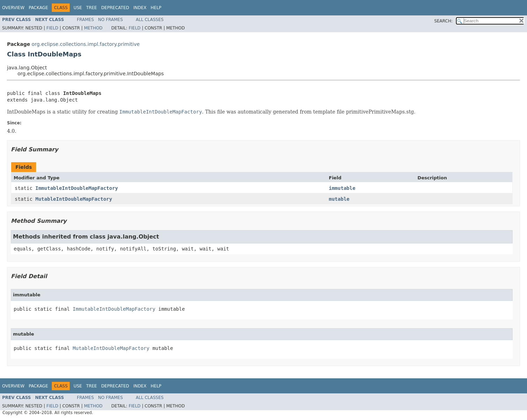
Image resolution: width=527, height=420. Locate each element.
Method (93, 28)
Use (78, 8)
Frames (86, 20)
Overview (13, 8)
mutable (339, 199)
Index (140, 8)
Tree (92, 8)
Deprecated (115, 8)
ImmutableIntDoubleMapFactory (77, 188)
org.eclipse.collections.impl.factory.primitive (86, 44)
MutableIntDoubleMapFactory (74, 199)
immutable (342, 188)
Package (38, 8)
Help (156, 8)
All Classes (150, 20)
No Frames (110, 20)
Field (52, 28)
